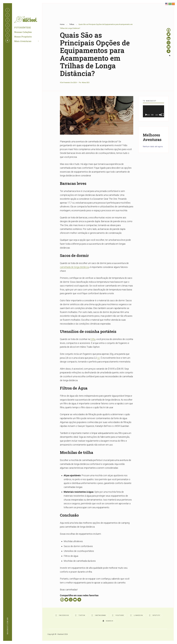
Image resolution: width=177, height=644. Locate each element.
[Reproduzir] (146, 115)
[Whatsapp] (71, 600)
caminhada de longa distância (74, 267)
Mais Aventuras (24, 43)
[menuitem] (30, 43)
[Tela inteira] (163, 115)
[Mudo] (160, 115)
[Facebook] (62, 600)
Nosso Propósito (24, 38)
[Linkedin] (169, 39)
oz (99, 358)
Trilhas (72, 24)
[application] (153, 111)
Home (62, 24)
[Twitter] (66, 600)
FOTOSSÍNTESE (23, 29)
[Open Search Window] (7, 40)
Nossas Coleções (24, 34)
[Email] (75, 600)
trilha (93, 339)
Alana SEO (86, 82)
